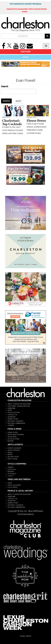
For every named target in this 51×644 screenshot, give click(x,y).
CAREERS (11, 425)
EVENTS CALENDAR (14, 448)
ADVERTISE (11, 417)
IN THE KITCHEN (13, 439)
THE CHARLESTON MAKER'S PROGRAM (26, 4)
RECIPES (11, 441)
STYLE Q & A (12, 470)
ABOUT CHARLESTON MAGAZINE (19, 404)
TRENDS (10, 467)
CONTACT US (12, 415)
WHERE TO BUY (13, 419)
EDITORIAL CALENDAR (15, 421)
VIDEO (10, 483)
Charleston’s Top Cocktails (12, 122)
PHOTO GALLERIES (14, 485)
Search (5, 86)
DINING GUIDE (13, 432)
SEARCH (6, 101)
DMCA (29, 636)
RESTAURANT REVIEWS (16, 435)
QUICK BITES (12, 437)
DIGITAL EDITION (14, 413)
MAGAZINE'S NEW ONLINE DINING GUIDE (27, 10)
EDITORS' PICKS (13, 457)
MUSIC (10, 452)
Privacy (23, 636)
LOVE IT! (11, 476)
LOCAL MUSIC (13, 487)
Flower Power (36, 121)
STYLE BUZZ (12, 474)
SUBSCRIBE (26, 52)
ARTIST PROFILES (14, 450)
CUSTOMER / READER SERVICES (19, 406)
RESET (18, 101)
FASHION (11, 472)
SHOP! (26, 57)
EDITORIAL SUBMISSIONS (16, 423)
